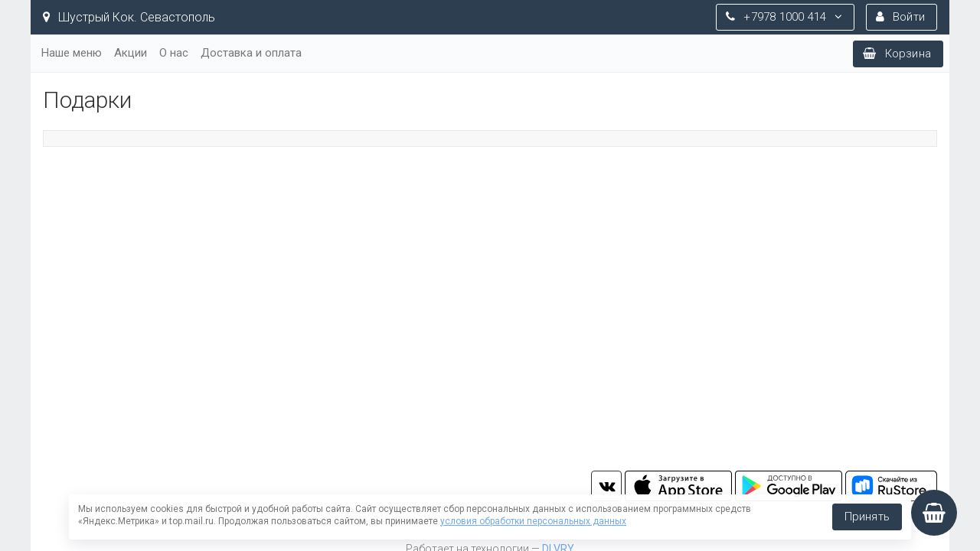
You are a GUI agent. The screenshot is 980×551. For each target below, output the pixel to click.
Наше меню (72, 53)
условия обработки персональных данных (533, 521)
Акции (131, 53)
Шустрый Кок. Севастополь (129, 17)
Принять (867, 517)
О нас (174, 53)
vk (606, 486)
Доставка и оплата (251, 53)
